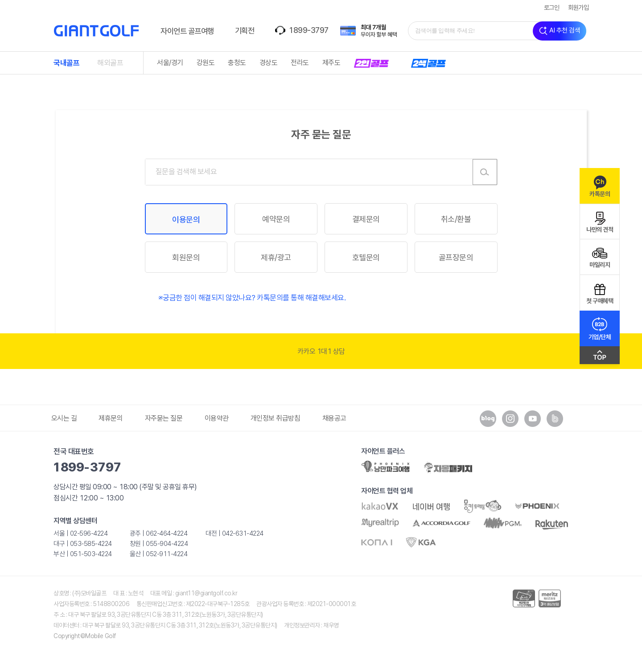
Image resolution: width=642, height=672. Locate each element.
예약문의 (276, 219)
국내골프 (66, 63)
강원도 (206, 63)
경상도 (269, 63)
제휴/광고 (276, 257)
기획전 (245, 31)
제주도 (331, 63)
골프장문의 (456, 257)
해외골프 (110, 63)
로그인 (552, 7)
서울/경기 (170, 63)
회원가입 (578, 7)
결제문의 (366, 219)
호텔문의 (366, 257)
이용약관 (217, 418)
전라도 (300, 63)
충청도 (237, 63)
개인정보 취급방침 (276, 418)
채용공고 (334, 418)
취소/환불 (456, 219)
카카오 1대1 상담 (321, 351)
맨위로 (600, 357)
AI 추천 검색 (559, 31)
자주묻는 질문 (164, 418)
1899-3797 (309, 30)
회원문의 (186, 257)
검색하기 (485, 172)
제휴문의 (111, 418)
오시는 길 (64, 418)
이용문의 (186, 219)
